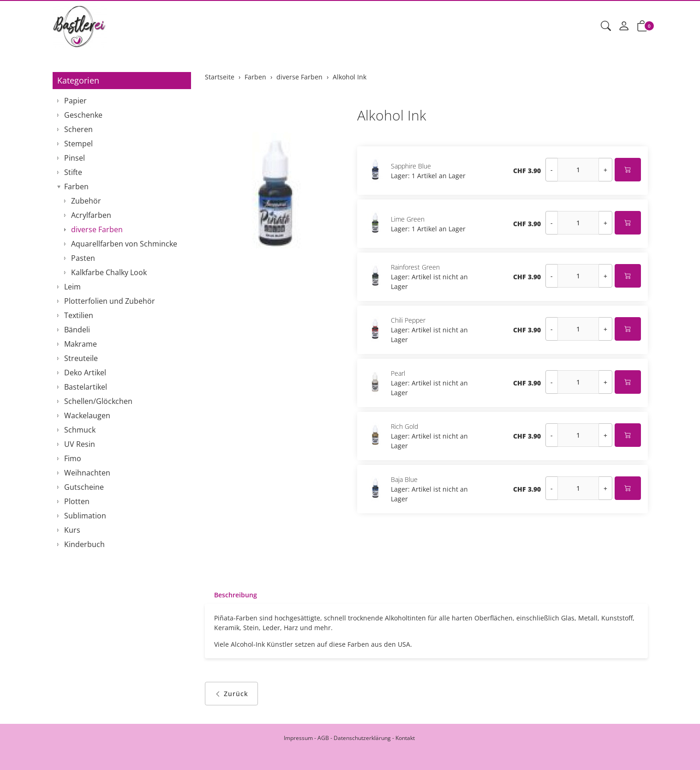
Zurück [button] (231, 694)
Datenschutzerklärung (362, 738)
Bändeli (77, 330)
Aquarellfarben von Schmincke (124, 244)
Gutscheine (84, 487)
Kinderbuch (84, 544)
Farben (76, 186)
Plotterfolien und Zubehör (110, 301)
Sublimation (85, 516)
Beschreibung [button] (236, 595)
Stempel (78, 144)
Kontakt (405, 738)
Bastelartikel (86, 387)
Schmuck (80, 430)
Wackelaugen (87, 415)
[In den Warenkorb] (628, 170)
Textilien (79, 315)
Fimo (73, 458)
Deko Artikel (85, 373)
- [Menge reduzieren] (552, 170)
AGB (323, 738)
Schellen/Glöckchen (98, 401)
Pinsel (75, 158)
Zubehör (86, 201)
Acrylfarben (91, 215)
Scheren (78, 129)
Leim (72, 287)
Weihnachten (87, 473)
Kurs (72, 530)
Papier (75, 101)
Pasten (83, 258)
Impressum (298, 738)
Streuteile (81, 358)
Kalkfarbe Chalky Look (109, 272)
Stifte (73, 172)
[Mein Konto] (624, 26)
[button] (606, 26)
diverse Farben (97, 229)
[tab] (231, 595)
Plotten (77, 501)
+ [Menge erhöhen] (605, 170)
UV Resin (80, 444)
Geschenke (83, 115)
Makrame (81, 344)
